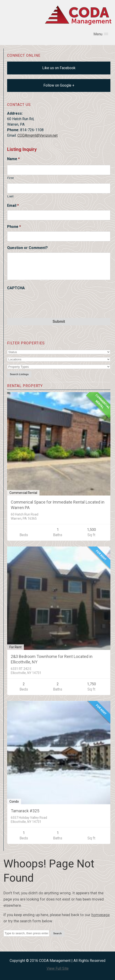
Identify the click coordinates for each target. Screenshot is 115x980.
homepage (101, 915)
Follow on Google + (59, 85)
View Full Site (58, 968)
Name (13, 159)
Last (11, 196)
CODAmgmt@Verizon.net (38, 135)
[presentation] (42, 302)
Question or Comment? (27, 248)
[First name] (59, 170)
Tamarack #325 (25, 811)
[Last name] (59, 188)
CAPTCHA (16, 288)
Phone (14, 227)
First (11, 178)
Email (13, 205)
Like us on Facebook (59, 68)
